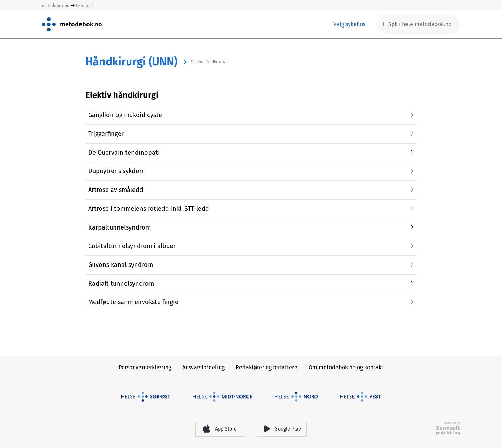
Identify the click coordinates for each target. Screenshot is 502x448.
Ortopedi (84, 6)
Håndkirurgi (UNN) (131, 62)
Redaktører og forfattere (267, 367)
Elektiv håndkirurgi (208, 62)
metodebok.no (56, 6)
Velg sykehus (349, 24)
